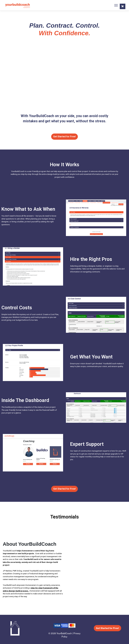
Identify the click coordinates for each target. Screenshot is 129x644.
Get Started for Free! (64, 137)
